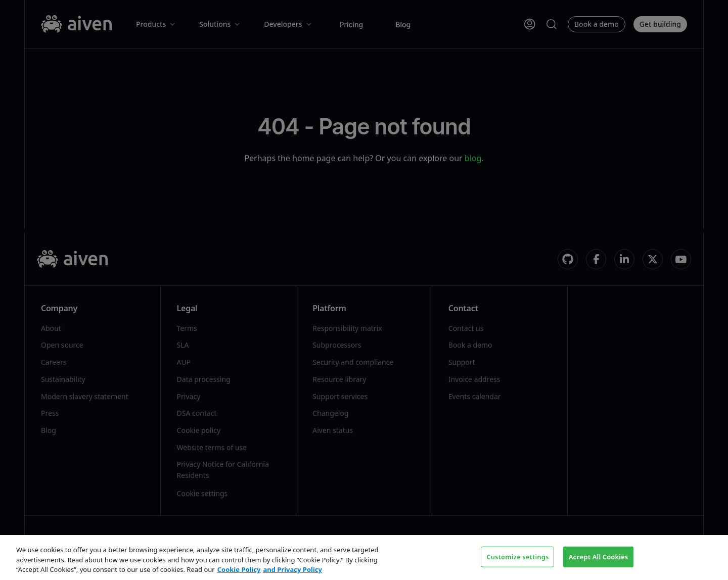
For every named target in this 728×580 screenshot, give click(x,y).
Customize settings (517, 556)
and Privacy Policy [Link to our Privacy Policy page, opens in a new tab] (293, 569)
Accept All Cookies (599, 556)
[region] (364, 558)
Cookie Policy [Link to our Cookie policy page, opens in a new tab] (239, 569)
